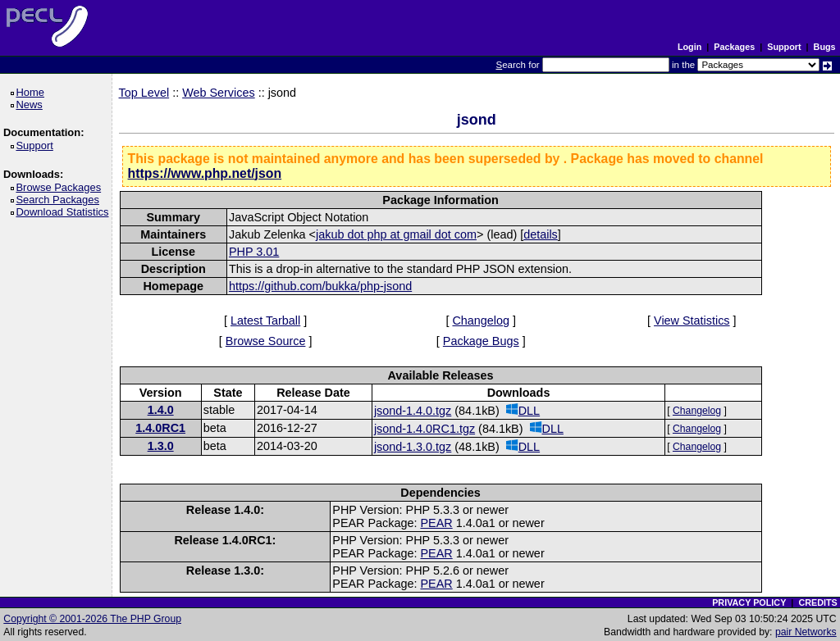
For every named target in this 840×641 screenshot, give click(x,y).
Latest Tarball (265, 320)
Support (784, 47)
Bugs (825, 47)
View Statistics (692, 320)
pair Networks (806, 632)
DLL (523, 410)
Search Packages (60, 200)
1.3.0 (161, 446)
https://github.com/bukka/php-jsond (320, 286)
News (32, 105)
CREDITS (817, 602)
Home (32, 92)
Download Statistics (65, 212)
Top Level (144, 93)
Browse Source (266, 341)
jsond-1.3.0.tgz (413, 447)
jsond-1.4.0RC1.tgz (425, 429)
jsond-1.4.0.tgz (413, 411)
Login (689, 47)
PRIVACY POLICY (749, 602)
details (541, 234)
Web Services (219, 93)
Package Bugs (481, 341)
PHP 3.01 (254, 252)
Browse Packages (61, 187)
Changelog (481, 320)
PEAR (436, 523)
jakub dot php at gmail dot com (396, 234)
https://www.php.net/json (205, 173)
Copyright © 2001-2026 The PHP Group (92, 619)
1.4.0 (161, 410)
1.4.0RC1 (160, 428)
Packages (734, 47)
